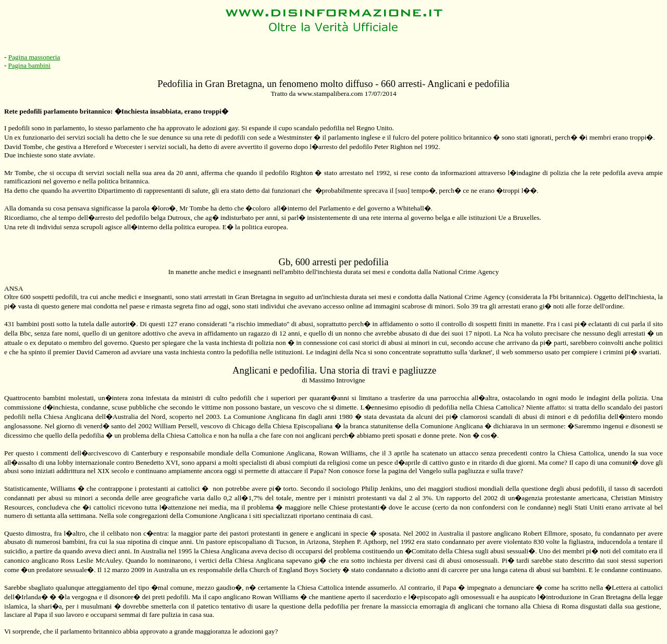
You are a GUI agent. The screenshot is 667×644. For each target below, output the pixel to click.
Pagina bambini (29, 65)
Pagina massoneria (34, 57)
